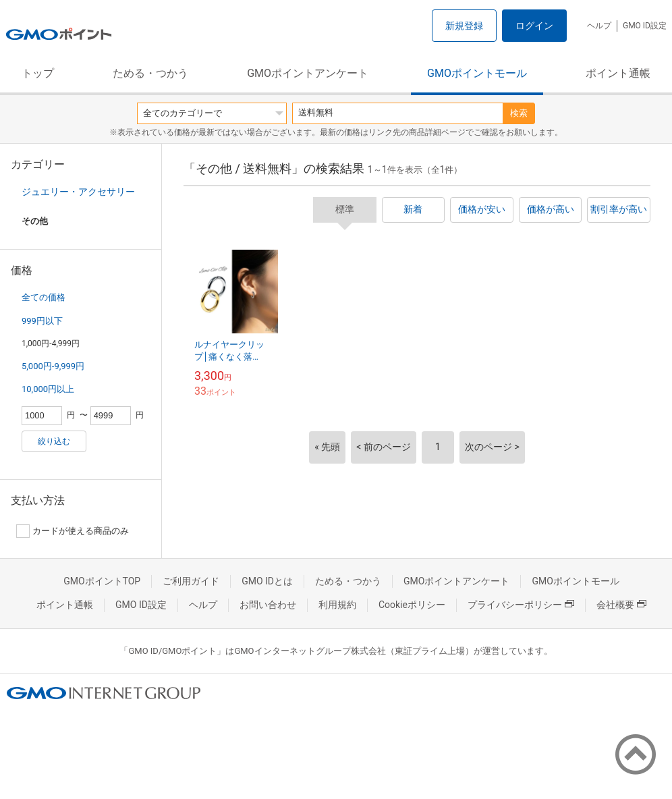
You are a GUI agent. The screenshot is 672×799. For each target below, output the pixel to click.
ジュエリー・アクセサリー (78, 192)
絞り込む (54, 441)
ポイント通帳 (618, 73)
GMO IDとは (267, 581)
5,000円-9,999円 (53, 366)
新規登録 (464, 26)
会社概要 (621, 605)
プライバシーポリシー (521, 605)
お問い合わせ (268, 605)
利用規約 (337, 605)
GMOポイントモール (477, 73)
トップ (38, 73)
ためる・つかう (150, 73)
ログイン (534, 26)
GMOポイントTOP (102, 581)
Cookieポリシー (412, 605)
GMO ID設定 (645, 26)
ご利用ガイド (191, 581)
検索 (519, 113)
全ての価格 (44, 297)
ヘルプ (599, 26)
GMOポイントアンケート (308, 73)
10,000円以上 (48, 389)
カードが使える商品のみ (73, 531)
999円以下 (42, 321)
